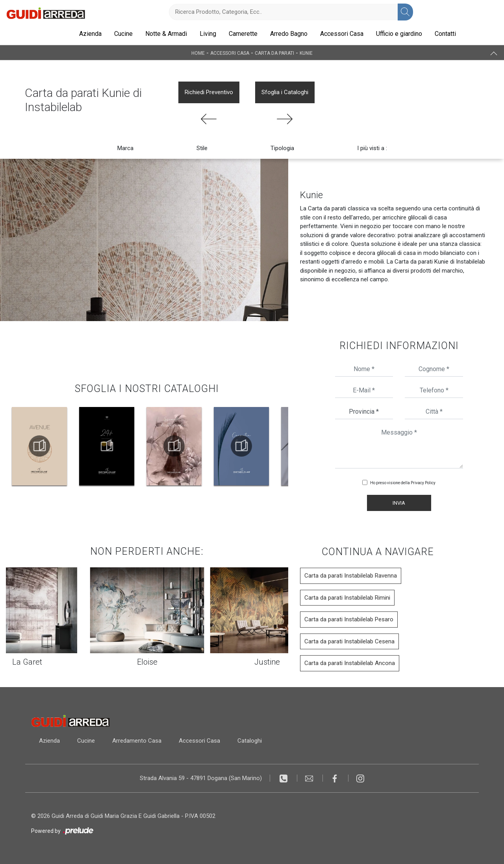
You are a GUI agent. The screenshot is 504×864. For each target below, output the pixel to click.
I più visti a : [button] (372, 148)
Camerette (243, 34)
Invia (399, 503)
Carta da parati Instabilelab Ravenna (351, 576)
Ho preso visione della (403, 483)
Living (208, 34)
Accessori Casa (342, 34)
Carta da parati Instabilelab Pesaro (349, 619)
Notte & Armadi (166, 34)
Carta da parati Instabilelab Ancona (350, 663)
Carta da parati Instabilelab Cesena (349, 641)
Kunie (306, 53)
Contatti (445, 34)
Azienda (90, 34)
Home (198, 53)
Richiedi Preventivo (209, 92)
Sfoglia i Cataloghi (285, 92)
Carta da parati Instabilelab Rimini (347, 598)
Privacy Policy (423, 483)
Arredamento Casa (137, 741)
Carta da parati (274, 53)
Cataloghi (250, 741)
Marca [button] (125, 148)
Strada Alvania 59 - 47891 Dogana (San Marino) (201, 778)
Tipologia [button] (282, 148)
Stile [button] (202, 148)
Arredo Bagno (289, 34)
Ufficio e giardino (399, 34)
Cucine (123, 34)
